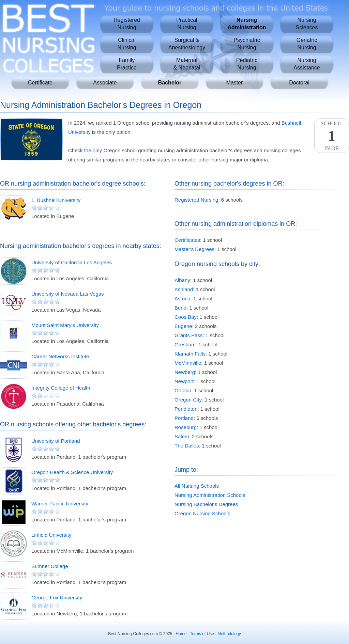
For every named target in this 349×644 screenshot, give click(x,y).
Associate (105, 83)
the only (93, 150)
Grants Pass (189, 335)
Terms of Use (202, 634)
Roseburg (186, 427)
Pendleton (186, 409)
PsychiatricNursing (247, 44)
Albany (182, 280)
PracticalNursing (187, 24)
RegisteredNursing (127, 24)
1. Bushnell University (56, 200)
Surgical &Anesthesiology (187, 44)
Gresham (185, 344)
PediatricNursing (247, 64)
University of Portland (56, 441)
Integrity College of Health (61, 388)
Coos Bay (186, 317)
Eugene (183, 326)
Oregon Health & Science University (72, 472)
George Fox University (57, 598)
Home (181, 634)
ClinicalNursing (127, 44)
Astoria (183, 299)
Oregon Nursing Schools (202, 513)
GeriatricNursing (307, 44)
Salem (182, 436)
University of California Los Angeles (72, 262)
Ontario (183, 390)
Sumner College (50, 566)
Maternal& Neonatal (187, 64)
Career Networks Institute (60, 356)
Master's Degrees (194, 249)
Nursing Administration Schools (210, 495)
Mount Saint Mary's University (65, 325)
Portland (184, 418)
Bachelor (170, 83)
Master (235, 83)
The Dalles (187, 446)
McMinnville (188, 363)
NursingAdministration (247, 24)
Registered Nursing (196, 200)
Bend (180, 308)
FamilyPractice (127, 64)
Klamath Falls (190, 354)
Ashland (184, 289)
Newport (184, 381)
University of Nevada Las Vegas (68, 294)
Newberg (185, 372)
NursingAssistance (307, 64)
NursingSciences (307, 24)
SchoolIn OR (332, 136)
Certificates (187, 240)
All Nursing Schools (197, 486)
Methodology (229, 634)
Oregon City (188, 400)
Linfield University (51, 535)
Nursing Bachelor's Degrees (206, 504)
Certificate (40, 83)
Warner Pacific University (60, 504)
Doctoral (299, 83)
